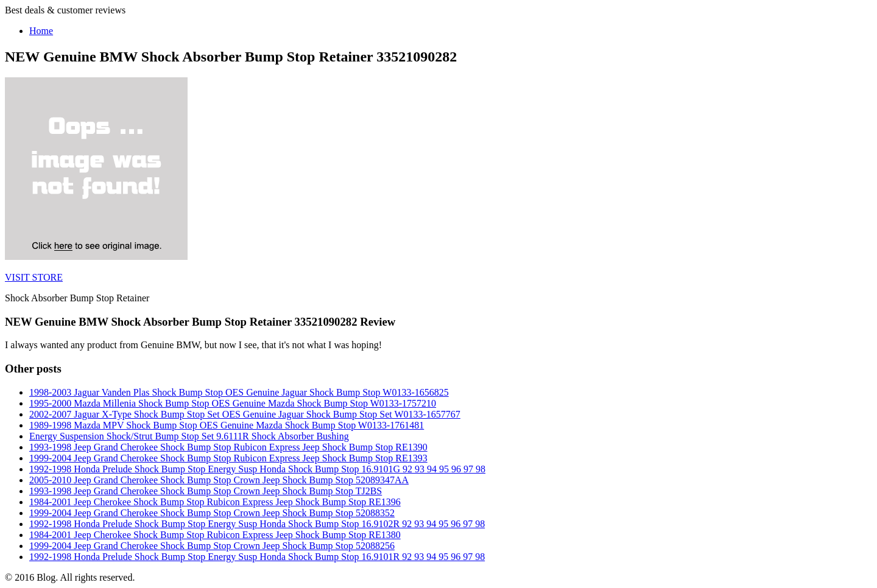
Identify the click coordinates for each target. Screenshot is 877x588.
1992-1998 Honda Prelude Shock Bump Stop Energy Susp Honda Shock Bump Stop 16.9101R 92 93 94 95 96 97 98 (257, 557)
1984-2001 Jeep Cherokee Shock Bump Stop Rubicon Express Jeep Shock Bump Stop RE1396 (215, 502)
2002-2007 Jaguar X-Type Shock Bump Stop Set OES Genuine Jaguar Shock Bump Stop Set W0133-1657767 (245, 414)
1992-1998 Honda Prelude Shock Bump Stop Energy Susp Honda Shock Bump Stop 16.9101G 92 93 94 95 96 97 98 (257, 469)
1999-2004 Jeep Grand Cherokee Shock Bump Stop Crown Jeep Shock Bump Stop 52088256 (212, 546)
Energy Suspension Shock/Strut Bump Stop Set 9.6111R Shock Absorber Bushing (189, 436)
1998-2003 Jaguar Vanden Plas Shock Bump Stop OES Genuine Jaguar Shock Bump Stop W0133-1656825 (239, 392)
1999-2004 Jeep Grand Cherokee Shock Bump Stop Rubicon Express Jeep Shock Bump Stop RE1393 (228, 458)
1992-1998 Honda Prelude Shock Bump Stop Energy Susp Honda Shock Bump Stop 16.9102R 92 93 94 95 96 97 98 (257, 524)
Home (41, 31)
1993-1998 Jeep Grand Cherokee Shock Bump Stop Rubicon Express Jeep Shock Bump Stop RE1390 (228, 447)
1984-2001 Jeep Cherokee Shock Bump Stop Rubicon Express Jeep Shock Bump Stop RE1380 (215, 535)
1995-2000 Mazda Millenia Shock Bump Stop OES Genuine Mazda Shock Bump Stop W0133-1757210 (233, 403)
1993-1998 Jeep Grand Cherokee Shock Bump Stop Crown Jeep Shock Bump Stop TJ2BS (206, 491)
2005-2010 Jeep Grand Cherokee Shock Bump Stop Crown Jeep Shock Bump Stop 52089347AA (219, 480)
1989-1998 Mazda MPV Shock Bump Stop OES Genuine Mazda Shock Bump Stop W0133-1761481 (227, 425)
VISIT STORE (34, 277)
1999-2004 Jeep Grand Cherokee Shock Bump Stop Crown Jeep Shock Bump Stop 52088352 (212, 513)
